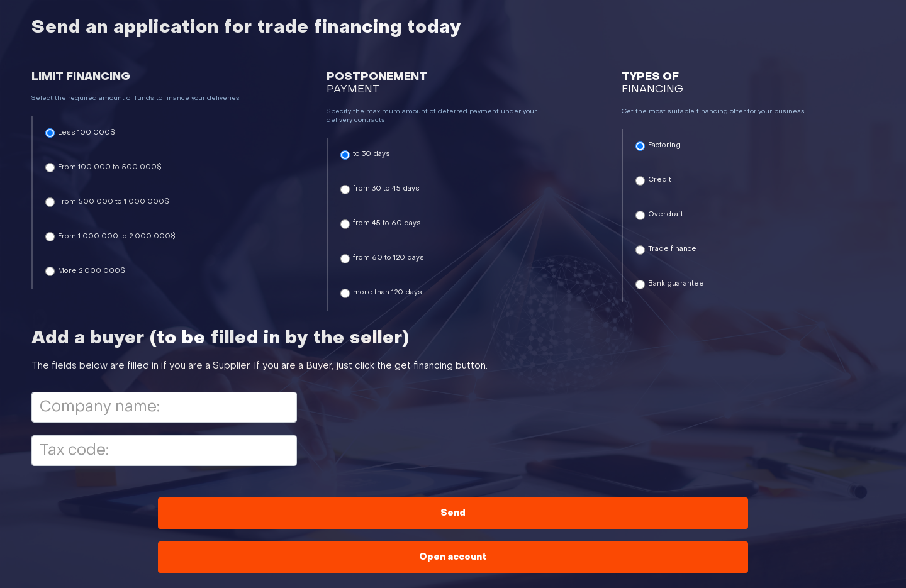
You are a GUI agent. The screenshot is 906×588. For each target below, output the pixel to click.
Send (453, 513)
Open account (453, 557)
